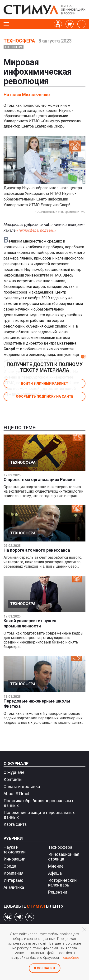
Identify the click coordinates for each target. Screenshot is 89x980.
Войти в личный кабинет (45, 383)
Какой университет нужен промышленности (30, 623)
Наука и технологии (15, 850)
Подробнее (70, 958)
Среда (10, 866)
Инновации (14, 859)
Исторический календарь (62, 883)
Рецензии (58, 892)
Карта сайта (15, 824)
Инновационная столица (64, 857)
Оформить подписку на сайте (45, 396)
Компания (14, 873)
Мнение (56, 866)
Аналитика (14, 887)
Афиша (55, 873)
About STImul (16, 794)
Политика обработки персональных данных (38, 803)
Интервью (13, 880)
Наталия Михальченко (27, 95)
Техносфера (19, 41)
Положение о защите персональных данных (39, 815)
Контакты (13, 779)
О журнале (16, 764)
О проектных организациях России (39, 479)
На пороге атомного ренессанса (37, 550)
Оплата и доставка (22, 786)
